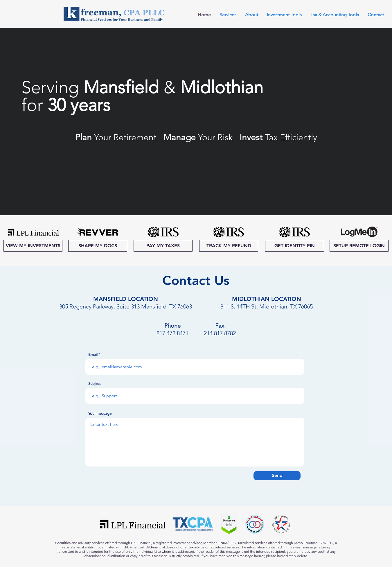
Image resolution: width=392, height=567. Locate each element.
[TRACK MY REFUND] (229, 246)
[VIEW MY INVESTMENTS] (33, 246)
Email (93, 355)
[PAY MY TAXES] (163, 246)
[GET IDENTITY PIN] (295, 246)
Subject (94, 384)
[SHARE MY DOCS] (98, 246)
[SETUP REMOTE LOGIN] (359, 246)
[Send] (277, 476)
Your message (100, 413)
